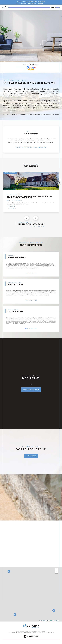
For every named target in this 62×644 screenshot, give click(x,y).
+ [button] (56, 570)
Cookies (52, 633)
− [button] (56, 572)
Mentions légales (28, 633)
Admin (34, 633)
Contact (60, 182)
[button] (36, 218)
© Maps (46, 621)
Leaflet (41, 621)
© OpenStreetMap (54, 621)
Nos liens (39, 633)
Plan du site (20, 633)
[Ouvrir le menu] (53, 7)
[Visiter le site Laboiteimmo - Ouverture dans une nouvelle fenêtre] (31, 639)
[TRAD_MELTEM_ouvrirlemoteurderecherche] (6, 8)
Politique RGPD (45, 633)
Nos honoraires (12, 633)
